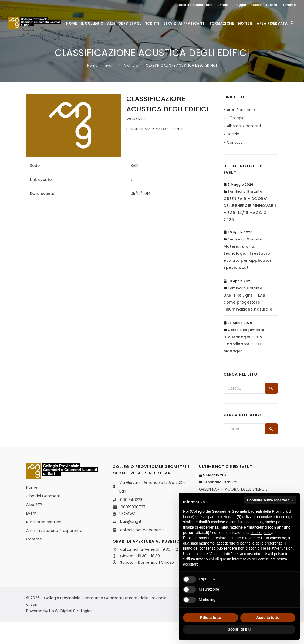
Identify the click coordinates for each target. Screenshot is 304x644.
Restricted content (44, 543)
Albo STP (34, 526)
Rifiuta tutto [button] (211, 618)
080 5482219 (132, 521)
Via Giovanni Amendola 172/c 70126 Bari (153, 508)
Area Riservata (279, 45)
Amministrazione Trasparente (54, 552)
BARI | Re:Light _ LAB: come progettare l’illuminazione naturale (248, 324)
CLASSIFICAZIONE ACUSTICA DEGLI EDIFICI (181, 87)
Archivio (131, 87)
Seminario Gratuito (245, 213)
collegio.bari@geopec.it (142, 552)
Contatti (235, 164)
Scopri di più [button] (239, 629)
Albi (114, 45)
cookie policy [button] (261, 533)
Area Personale (241, 131)
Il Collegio (93, 45)
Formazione (227, 45)
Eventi (110, 87)
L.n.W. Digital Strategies (71, 632)
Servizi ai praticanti (189, 45)
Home (72, 45)
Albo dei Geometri (244, 147)
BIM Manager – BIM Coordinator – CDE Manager (243, 366)
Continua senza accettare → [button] (270, 500)
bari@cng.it (131, 543)
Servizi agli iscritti (143, 45)
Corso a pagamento (246, 351)
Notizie (251, 45)
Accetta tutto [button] (268, 618)
